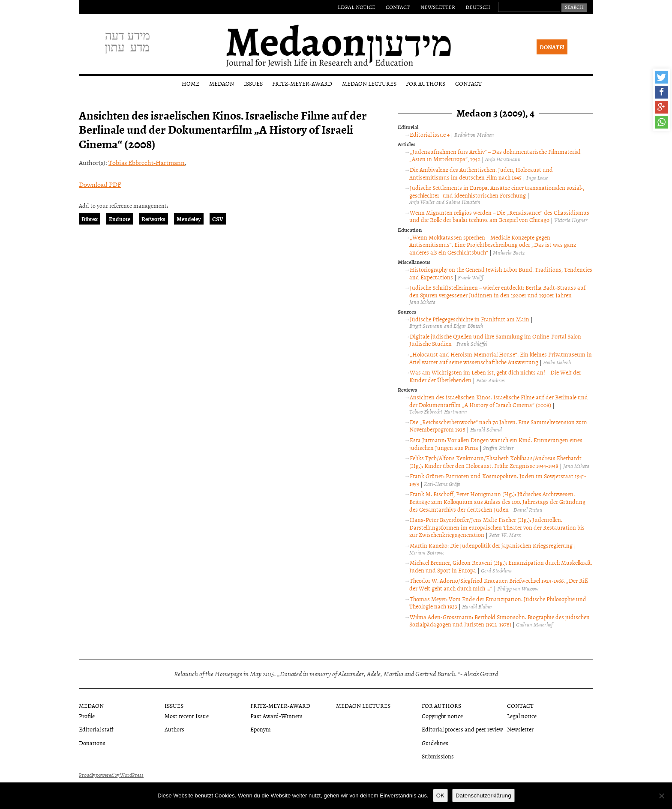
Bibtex (90, 219)
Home (190, 83)
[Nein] (661, 796)
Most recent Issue (187, 716)
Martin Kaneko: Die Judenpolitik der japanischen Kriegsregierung (491, 545)
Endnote (120, 219)
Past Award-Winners (276, 716)
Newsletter (438, 7)
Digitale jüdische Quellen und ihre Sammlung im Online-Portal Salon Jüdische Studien (495, 340)
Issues (253, 83)
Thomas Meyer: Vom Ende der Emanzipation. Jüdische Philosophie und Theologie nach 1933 (498, 603)
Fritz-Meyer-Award (302, 83)
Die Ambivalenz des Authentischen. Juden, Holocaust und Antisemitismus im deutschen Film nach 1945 (481, 173)
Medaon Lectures (369, 83)
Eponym (261, 729)
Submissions (438, 756)
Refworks (153, 219)
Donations (92, 743)
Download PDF (100, 184)
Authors (174, 729)
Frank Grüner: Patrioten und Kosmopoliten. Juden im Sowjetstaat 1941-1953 (498, 480)
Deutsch (478, 7)
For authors (426, 83)
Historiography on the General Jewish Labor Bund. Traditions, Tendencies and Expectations (501, 273)
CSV (218, 219)
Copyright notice (442, 716)
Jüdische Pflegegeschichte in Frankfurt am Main (469, 319)
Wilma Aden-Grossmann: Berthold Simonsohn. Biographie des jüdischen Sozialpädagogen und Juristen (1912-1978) (499, 621)
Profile (87, 716)
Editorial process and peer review (462, 729)
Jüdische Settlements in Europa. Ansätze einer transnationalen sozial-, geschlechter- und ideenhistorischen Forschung (497, 191)
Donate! (552, 47)
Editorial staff (96, 729)
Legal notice (357, 7)
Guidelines (435, 743)
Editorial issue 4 (430, 134)
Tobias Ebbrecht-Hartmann (147, 162)
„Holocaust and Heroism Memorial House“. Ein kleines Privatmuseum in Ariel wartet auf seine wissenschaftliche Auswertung (501, 358)
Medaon (222, 83)
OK (440, 796)
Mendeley (189, 219)
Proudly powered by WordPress (111, 775)
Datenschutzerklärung (483, 796)
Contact (398, 7)
